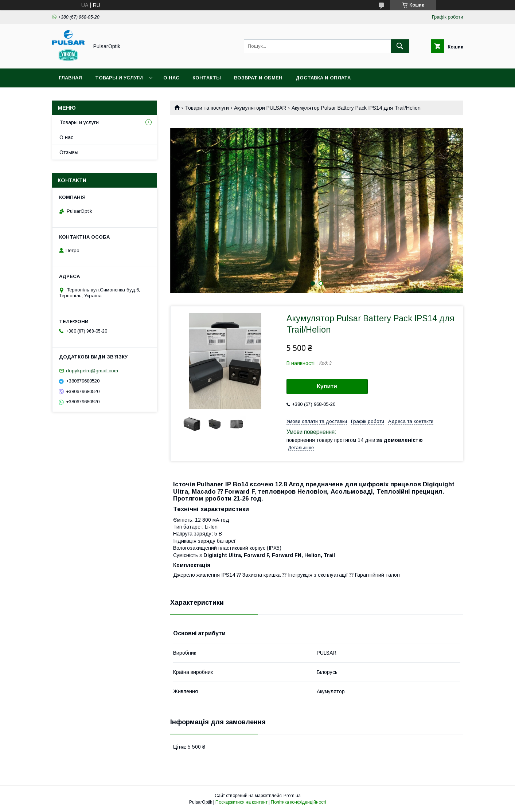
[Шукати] (400, 46)
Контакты (207, 78)
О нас (171, 78)
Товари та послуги (207, 108)
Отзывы (69, 152)
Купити (327, 386)
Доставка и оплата (323, 78)
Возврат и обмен (258, 78)
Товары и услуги (119, 78)
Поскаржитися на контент (241, 802)
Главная (70, 78)
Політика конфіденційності (299, 802)
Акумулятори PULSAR (260, 108)
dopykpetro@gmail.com (92, 371)
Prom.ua (292, 796)
